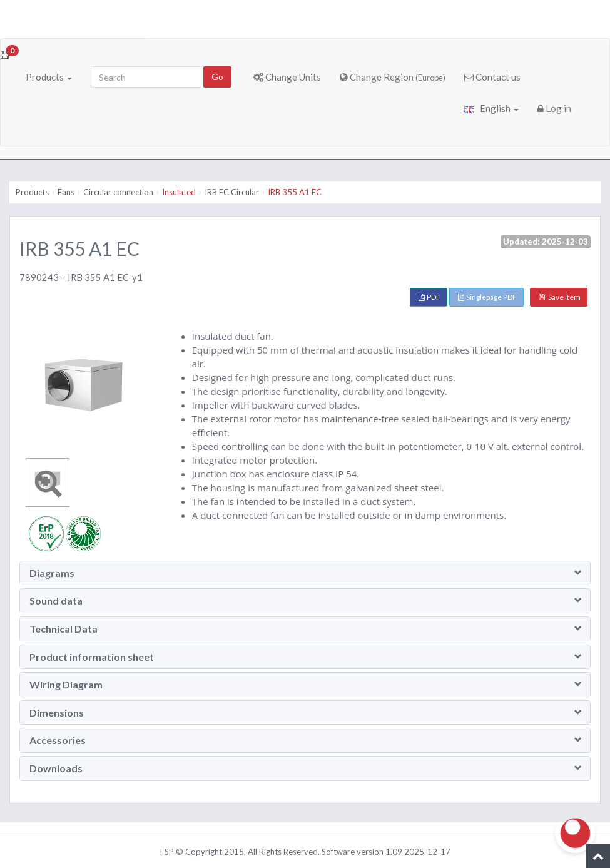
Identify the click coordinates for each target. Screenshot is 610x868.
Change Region (393, 77)
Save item (560, 297)
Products (49, 77)
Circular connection (118, 192)
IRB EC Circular (232, 192)
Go (217, 77)
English (491, 108)
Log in (554, 108)
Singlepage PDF (487, 297)
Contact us (492, 77)
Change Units (287, 77)
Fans (66, 192)
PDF (430, 297)
